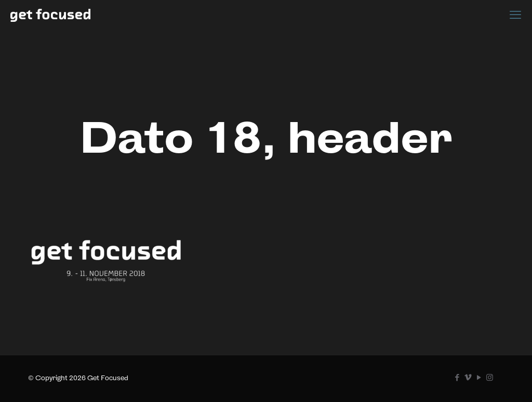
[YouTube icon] (479, 377)
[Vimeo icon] (468, 377)
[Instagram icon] (490, 377)
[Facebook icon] (457, 377)
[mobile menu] (515, 15)
